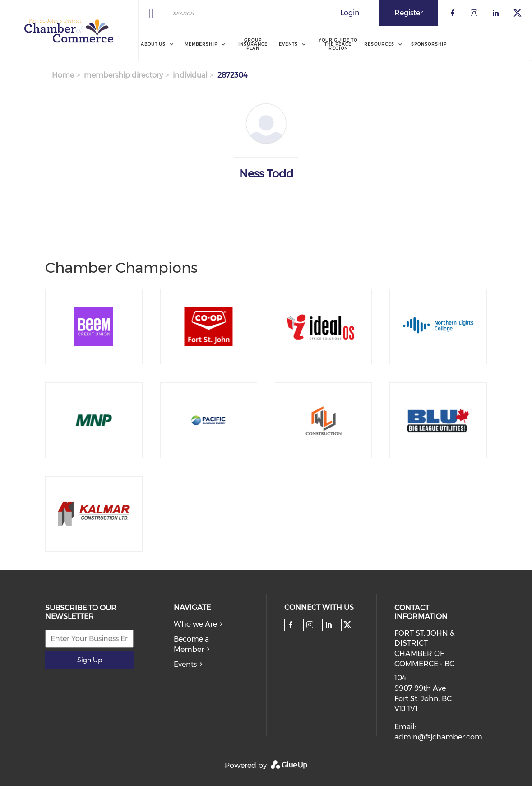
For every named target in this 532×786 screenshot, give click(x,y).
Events (185, 664)
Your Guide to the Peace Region (338, 44)
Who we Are (195, 624)
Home (63, 75)
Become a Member (191, 644)
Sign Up (90, 660)
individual (190, 75)
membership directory (123, 75)
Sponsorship (429, 44)
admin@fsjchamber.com (438, 737)
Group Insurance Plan (253, 44)
